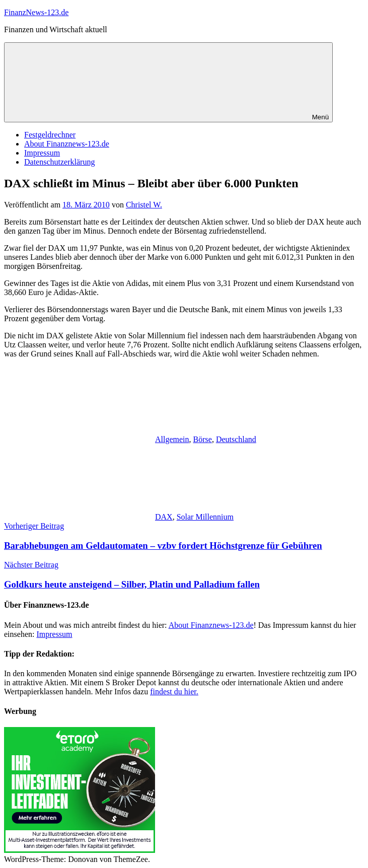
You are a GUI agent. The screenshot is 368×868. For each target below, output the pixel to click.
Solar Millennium (205, 517)
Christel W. (144, 205)
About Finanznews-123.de (67, 144)
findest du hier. (174, 692)
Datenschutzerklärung (59, 162)
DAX (164, 517)
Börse (203, 439)
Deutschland (236, 439)
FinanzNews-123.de (36, 12)
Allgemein (172, 439)
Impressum (42, 153)
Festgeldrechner (50, 135)
